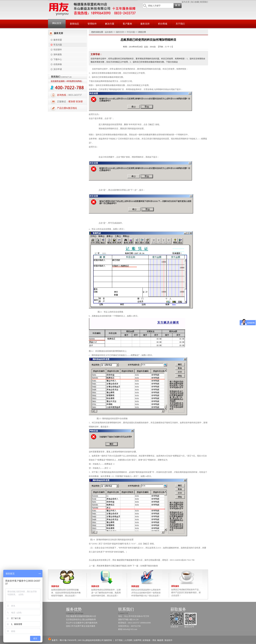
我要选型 (135, 586)
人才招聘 (128, 640)
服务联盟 (58, 40)
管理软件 (92, 24)
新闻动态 (74, 24)
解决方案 (110, 24)
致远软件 (168, 640)
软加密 (79, 102)
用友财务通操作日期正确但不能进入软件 (114, 566)
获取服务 (175, 586)
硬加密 (72, 102)
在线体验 (58, 64)
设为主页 (186, 2)
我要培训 (55, 586)
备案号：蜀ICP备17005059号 (62, 640)
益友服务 (109, 32)
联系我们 (204, 2)
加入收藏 (195, 2)
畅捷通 (160, 640)
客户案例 (127, 24)
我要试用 (95, 586)
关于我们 (180, 24)
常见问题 (58, 45)
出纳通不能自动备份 (149, 566)
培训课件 (58, 50)
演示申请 (58, 69)
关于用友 (119, 640)
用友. (155, 640)
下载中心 (58, 59)
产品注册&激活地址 (67, 108)
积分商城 (163, 24)
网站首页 (57, 23)
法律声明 (137, 640)
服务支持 (145, 24)
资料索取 (58, 54)
